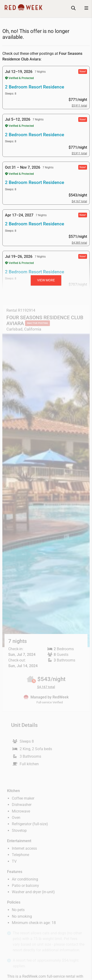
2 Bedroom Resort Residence (35, 87)
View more (46, 280)
